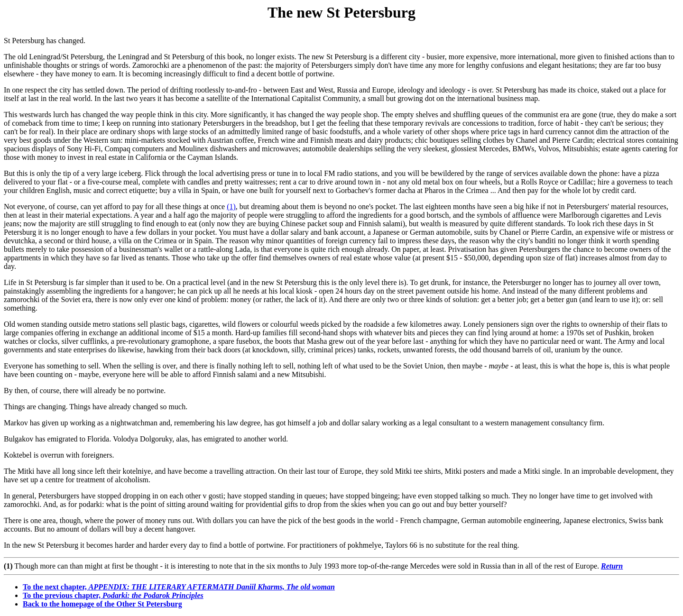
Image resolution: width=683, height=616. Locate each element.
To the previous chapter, (113, 595)
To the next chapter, (179, 587)
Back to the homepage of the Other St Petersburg (102, 604)
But (9, 173)
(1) (231, 207)
